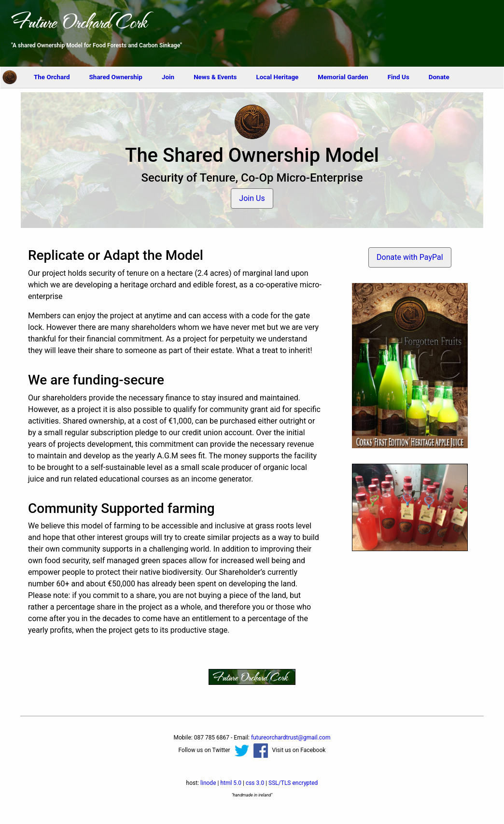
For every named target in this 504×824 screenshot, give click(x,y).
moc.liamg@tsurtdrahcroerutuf (291, 738)
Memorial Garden (343, 77)
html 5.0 (231, 783)
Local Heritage (278, 77)
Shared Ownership (116, 77)
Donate (439, 77)
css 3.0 (255, 783)
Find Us (399, 77)
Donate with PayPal (410, 257)
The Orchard (52, 77)
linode (208, 783)
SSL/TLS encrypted (293, 783)
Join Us (252, 198)
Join (168, 77)
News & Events (215, 77)
